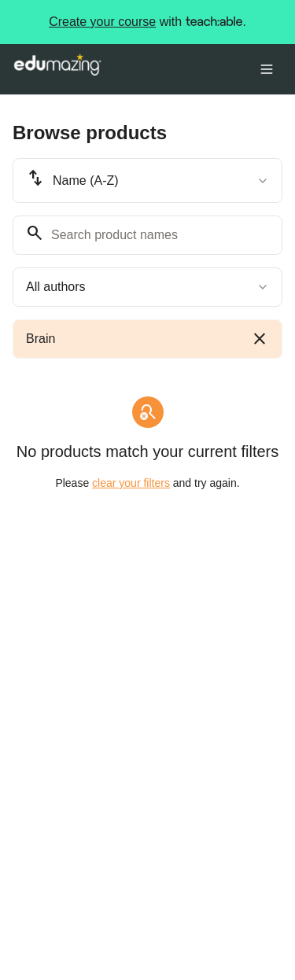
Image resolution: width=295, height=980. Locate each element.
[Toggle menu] (267, 69)
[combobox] (147, 181)
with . (147, 22)
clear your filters (131, 483)
